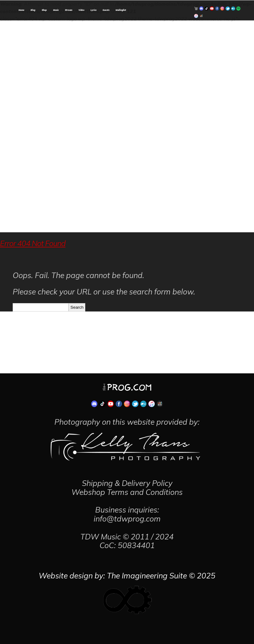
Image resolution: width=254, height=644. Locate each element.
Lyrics (93, 10)
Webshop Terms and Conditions (127, 492)
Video (81, 10)
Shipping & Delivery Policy (127, 483)
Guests (106, 10)
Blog (33, 10)
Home (21, 10)
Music (56, 10)
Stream (69, 10)
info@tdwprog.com (127, 519)
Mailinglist (121, 10)
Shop (44, 10)
